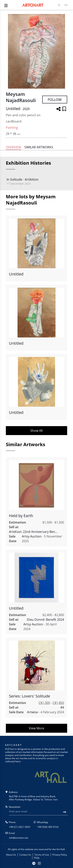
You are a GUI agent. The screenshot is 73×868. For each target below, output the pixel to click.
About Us (11, 855)
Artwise (33, 712)
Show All (36, 431)
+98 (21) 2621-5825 (20, 827)
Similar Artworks (39, 147)
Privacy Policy (60, 855)
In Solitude (14, 179)
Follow (55, 100)
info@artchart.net (18, 838)
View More (36, 728)
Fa (66, 5)
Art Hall (61, 849)
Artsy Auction (32, 536)
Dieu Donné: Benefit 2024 (45, 620)
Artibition (32, 179)
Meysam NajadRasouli (21, 97)
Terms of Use (42, 855)
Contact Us (25, 855)
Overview (14, 147)
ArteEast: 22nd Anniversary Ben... (33, 532)
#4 (62, 707)
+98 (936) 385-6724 (48, 827)
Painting (12, 128)
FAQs (37, 858)
